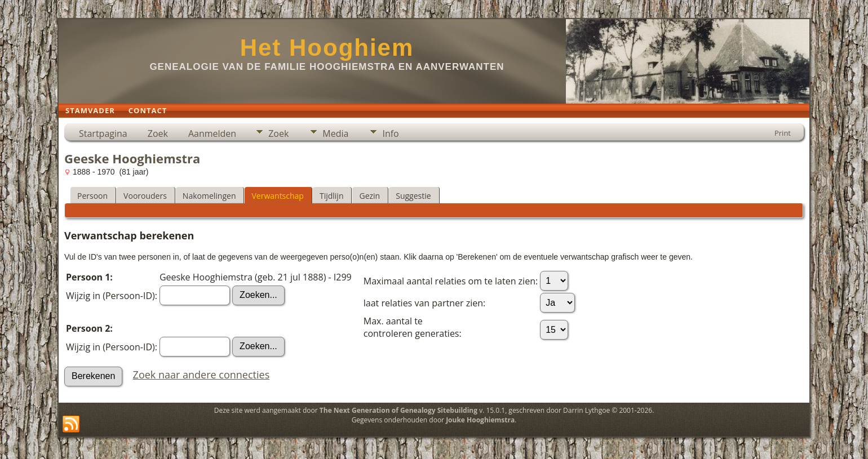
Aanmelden (212, 133)
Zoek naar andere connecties (201, 375)
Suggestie (413, 196)
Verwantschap (277, 196)
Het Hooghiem (327, 48)
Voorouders (145, 196)
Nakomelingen (209, 196)
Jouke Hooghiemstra (480, 420)
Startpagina (103, 133)
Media (335, 133)
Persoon (92, 196)
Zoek (158, 133)
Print (783, 133)
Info (390, 133)
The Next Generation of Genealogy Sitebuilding (398, 410)
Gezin (369, 196)
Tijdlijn (332, 196)
